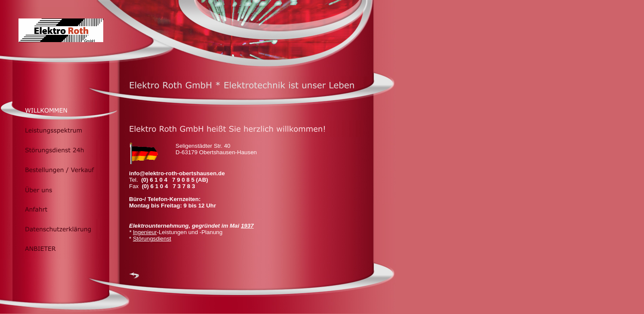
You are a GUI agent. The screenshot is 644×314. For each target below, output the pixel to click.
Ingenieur (145, 232)
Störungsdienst (152, 239)
